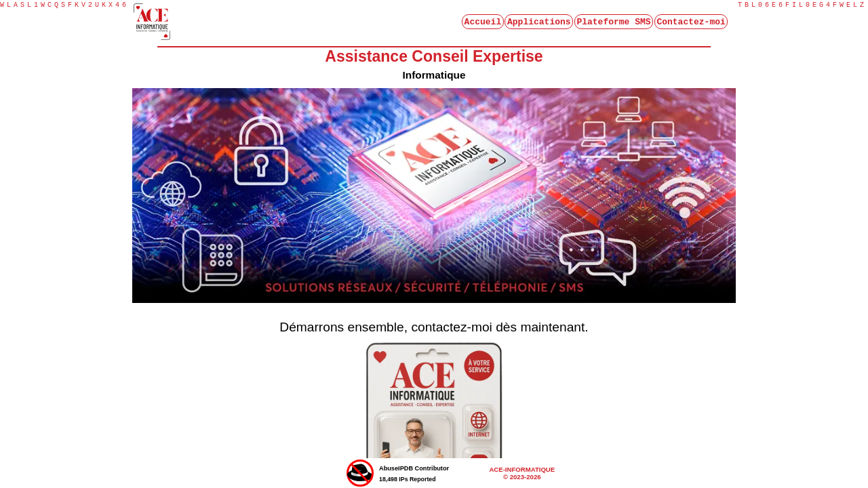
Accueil (483, 23)
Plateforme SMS (613, 23)
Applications (539, 23)
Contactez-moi (691, 23)
